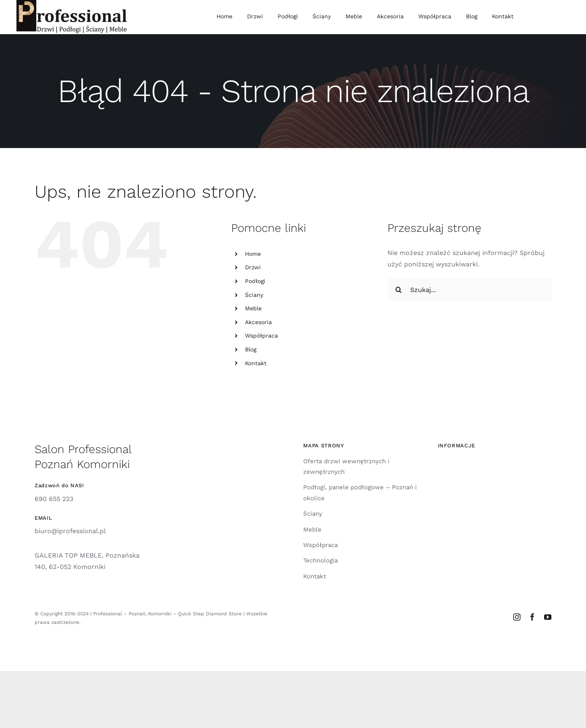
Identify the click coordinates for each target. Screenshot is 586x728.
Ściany (254, 295)
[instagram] (517, 617)
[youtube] (548, 617)
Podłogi (255, 281)
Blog (251, 349)
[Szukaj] (399, 290)
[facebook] (532, 617)
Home (253, 254)
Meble (253, 308)
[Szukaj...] (469, 290)
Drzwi (253, 267)
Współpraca (261, 336)
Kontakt (256, 363)
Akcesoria (258, 322)
